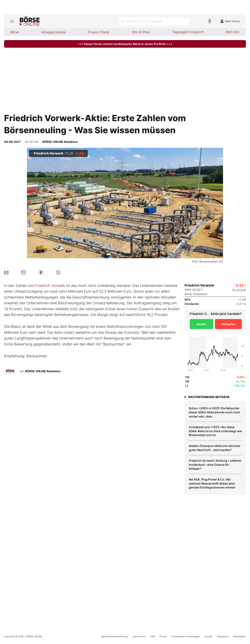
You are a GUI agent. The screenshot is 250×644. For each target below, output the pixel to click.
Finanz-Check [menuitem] (99, 32)
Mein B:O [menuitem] (232, 32)
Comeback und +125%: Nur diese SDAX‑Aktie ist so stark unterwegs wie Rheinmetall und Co (215, 431)
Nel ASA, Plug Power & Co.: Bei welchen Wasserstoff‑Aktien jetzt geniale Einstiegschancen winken (212, 483)
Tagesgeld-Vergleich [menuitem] (188, 32)
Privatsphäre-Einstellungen (186, 636)
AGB (153, 636)
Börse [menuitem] (15, 32)
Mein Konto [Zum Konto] (230, 21)
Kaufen (202, 324)
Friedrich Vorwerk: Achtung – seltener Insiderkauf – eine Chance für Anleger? (215, 465)
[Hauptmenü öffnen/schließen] (12, 21)
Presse (163, 636)
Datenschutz (139, 636)
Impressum (223, 636)
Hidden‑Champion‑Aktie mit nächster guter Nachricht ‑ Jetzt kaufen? (215, 448)
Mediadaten (240, 636)
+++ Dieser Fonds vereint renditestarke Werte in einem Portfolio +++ (125, 44)
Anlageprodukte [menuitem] (53, 32)
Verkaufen (228, 324)
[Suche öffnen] (154, 21)
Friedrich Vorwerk (50, 286)
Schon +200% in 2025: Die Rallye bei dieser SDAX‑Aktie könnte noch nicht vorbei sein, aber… (214, 412)
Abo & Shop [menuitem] (141, 32)
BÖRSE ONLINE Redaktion (43, 371)
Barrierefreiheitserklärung (115, 636)
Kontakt (209, 636)
